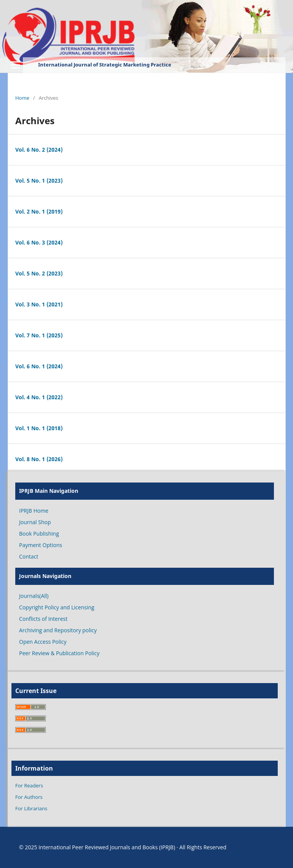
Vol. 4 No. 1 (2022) (39, 397)
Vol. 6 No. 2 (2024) (39, 150)
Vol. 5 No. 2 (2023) (39, 273)
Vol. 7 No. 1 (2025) (39, 335)
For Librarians (31, 808)
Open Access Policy (43, 642)
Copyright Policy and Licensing (57, 607)
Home (22, 98)
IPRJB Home (34, 511)
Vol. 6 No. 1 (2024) (39, 366)
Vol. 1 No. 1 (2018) (39, 428)
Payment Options (41, 545)
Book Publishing (39, 534)
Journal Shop (35, 522)
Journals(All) (34, 596)
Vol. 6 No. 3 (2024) (39, 242)
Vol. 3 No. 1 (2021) (39, 304)
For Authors (29, 797)
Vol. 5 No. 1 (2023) (39, 181)
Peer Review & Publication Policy (59, 653)
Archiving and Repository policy (58, 630)
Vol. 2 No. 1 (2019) (39, 211)
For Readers (29, 785)
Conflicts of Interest (43, 619)
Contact (29, 556)
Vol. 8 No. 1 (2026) (39, 459)
